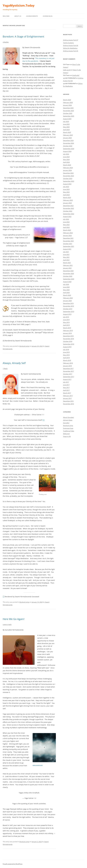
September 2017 (69, 377)
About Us (18, 16)
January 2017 (67, 398)
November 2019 (68, 306)
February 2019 (68, 331)
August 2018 (67, 347)
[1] (43, 420)
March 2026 (67, 100)
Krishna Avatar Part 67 (71, 40)
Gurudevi (66, 423)
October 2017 (68, 374)
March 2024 (67, 165)
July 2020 (66, 284)
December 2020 (68, 271)
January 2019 (67, 333)
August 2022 (67, 216)
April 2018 (66, 358)
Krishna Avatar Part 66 (71, 45)
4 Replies (6, 42)
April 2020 (66, 293)
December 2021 (68, 238)
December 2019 (68, 303)
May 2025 (66, 127)
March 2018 (67, 360)
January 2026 (67, 105)
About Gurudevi (68, 417)
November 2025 (68, 111)
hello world (67, 70)
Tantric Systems (68, 43)
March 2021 (67, 263)
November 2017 (68, 371)
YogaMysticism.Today (19, 5)
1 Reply (5, 369)
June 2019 (66, 320)
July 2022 (66, 219)
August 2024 (67, 151)
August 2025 (67, 119)
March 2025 (67, 132)
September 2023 (69, 181)
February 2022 (68, 233)
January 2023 (67, 203)
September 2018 (69, 344)
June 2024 (66, 157)
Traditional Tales (69, 431)
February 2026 (68, 102)
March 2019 (67, 328)
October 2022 (68, 211)
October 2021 (68, 244)
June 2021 (66, 254)
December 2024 (68, 140)
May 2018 (66, 355)
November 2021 (68, 241)
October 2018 (68, 341)
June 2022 (66, 222)
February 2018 (68, 363)
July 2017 (66, 382)
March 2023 (67, 197)
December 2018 (68, 336)
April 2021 (66, 260)
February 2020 (68, 298)
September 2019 (69, 312)
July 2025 (66, 121)
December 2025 (68, 108)
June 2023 (66, 189)
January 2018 (67, 366)
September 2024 (69, 149)
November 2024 (68, 143)
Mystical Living (24, 346)
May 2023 (66, 192)
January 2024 (67, 170)
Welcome (6, 16)
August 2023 (67, 184)
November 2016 (68, 404)
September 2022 (69, 214)
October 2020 (68, 276)
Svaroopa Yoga (68, 428)
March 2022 (67, 230)
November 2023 (68, 176)
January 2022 (67, 235)
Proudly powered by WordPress (13, 864)
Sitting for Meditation (70, 48)
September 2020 (69, 279)
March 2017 (67, 393)
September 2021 (69, 246)
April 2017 (66, 390)
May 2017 (66, 388)
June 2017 (66, 385)
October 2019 (68, 309)
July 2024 (66, 154)
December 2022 (68, 206)
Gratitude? (76, 75)
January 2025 (67, 138)
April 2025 (66, 130)
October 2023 (68, 178)
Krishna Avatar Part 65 (71, 51)
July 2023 (66, 187)
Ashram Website (32, 16)
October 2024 (68, 146)
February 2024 (68, 168)
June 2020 (66, 287)
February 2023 (68, 200)
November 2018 (68, 339)
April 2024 (66, 162)
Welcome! (66, 434)
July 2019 (66, 317)
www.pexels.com (38, 765)
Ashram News (68, 420)
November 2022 (68, 208)
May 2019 (66, 322)
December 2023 (68, 173)
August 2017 (67, 379)
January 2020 (67, 301)
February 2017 (68, 396)
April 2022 (66, 227)
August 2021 (67, 249)
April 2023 (66, 195)
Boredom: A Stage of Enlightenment (23, 36)
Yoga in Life (67, 436)
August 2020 (67, 282)
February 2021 (68, 265)
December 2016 (68, 401)
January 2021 (67, 268)
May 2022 (66, 225)
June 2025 (66, 124)
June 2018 (66, 352)
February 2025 (68, 135)
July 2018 (66, 350)
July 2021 (66, 252)
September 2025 (69, 116)
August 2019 (67, 314)
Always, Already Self (14, 363)
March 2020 (67, 295)
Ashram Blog (48, 16)
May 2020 (66, 290)
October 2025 (68, 113)
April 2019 (66, 325)
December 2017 (68, 369)
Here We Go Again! (14, 619)
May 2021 (66, 257)
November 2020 (68, 273)
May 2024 (66, 159)
